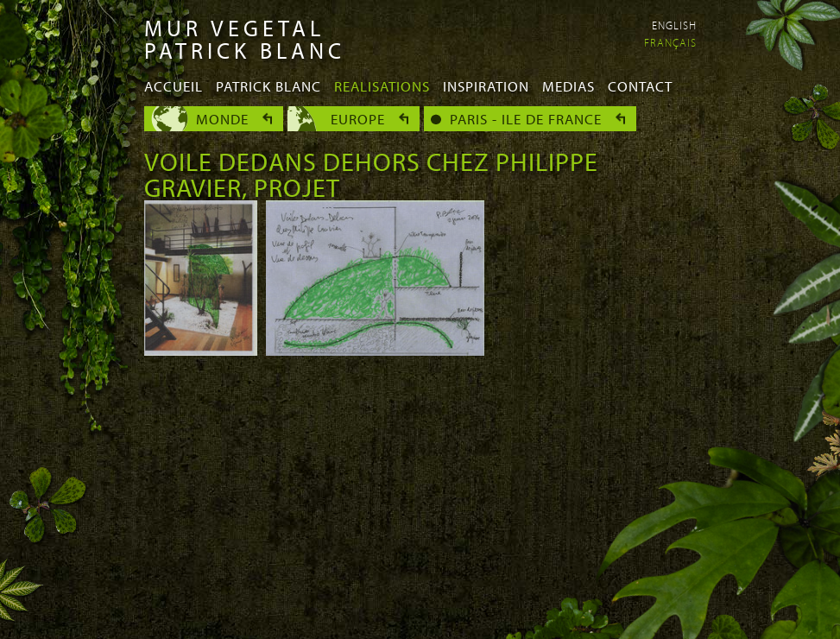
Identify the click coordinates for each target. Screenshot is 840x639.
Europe (358, 119)
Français (670, 42)
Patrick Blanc (268, 86)
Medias (568, 86)
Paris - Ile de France (526, 119)
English (674, 25)
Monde (222, 119)
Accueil (174, 86)
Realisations (382, 86)
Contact (640, 86)
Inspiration (486, 86)
